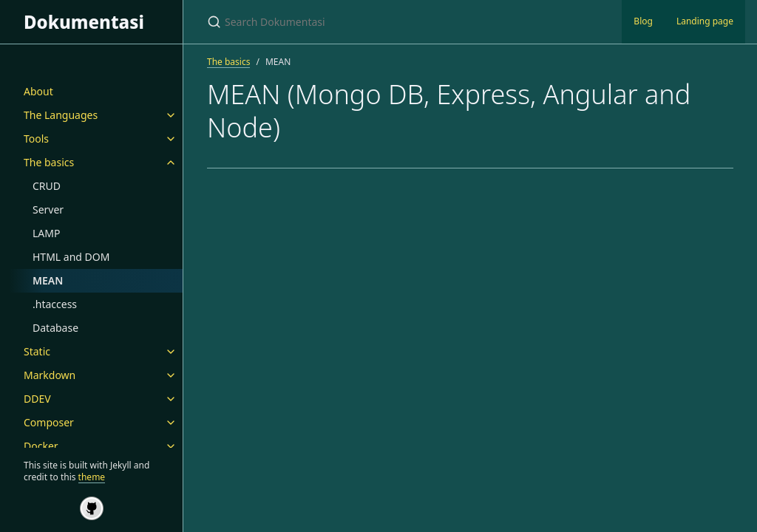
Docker (41, 446)
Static (37, 351)
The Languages (61, 115)
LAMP (46, 233)
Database (55, 328)
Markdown (50, 375)
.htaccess (55, 304)
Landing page (705, 21)
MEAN (48, 280)
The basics (49, 162)
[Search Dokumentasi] (381, 22)
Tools (36, 139)
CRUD (47, 186)
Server (48, 209)
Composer (49, 422)
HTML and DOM (71, 257)
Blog (643, 21)
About (38, 91)
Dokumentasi (84, 22)
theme (92, 477)
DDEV (37, 399)
